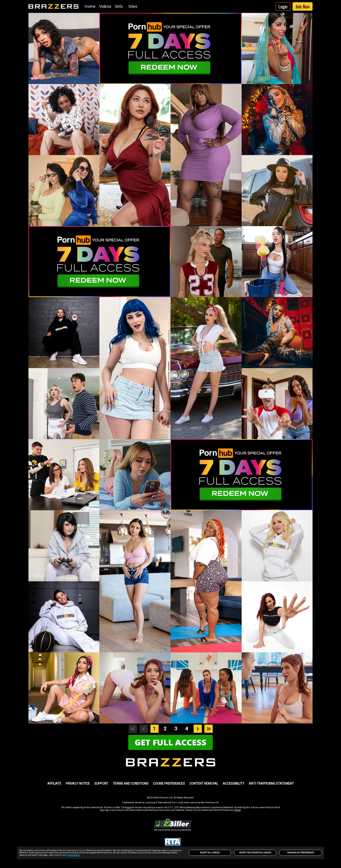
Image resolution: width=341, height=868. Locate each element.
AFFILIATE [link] (54, 784)
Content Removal (204, 784)
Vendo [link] (238, 810)
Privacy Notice (73, 855)
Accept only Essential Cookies (255, 853)
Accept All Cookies (210, 853)
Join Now (303, 6)
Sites (133, 6)
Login (283, 6)
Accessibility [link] (234, 784)
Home (90, 6)
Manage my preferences (301, 853)
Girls (119, 6)
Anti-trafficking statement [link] (271, 784)
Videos (105, 6)
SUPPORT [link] (101, 784)
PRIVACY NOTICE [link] (78, 784)
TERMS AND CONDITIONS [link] (131, 784)
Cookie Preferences (169, 784)
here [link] (129, 807)
